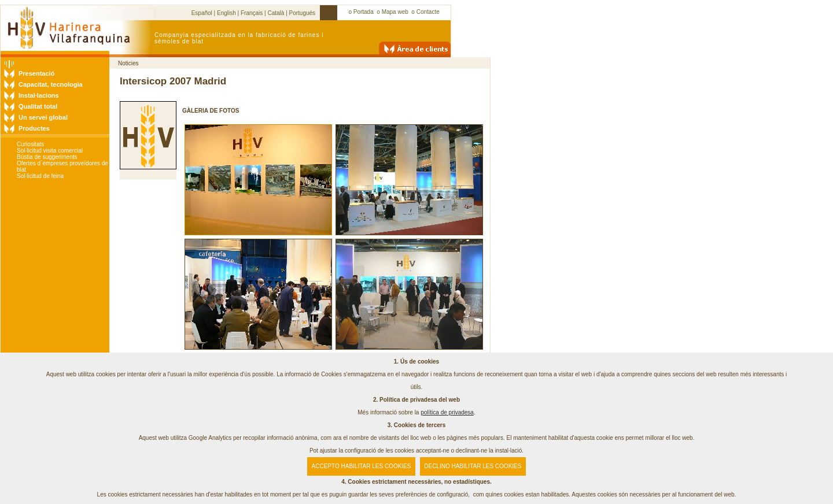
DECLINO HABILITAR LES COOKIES (473, 466)
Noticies (128, 63)
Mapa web (395, 12)
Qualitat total (38, 106)
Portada (364, 12)
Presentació (36, 73)
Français (252, 13)
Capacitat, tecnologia (51, 84)
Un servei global (43, 117)
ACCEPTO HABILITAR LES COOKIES (362, 466)
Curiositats (30, 144)
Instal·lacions (39, 95)
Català (276, 13)
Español (202, 13)
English (226, 13)
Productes (34, 128)
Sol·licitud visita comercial (50, 151)
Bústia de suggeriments (47, 157)
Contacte (428, 12)
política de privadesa (447, 412)
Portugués (303, 13)
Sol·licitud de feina (40, 176)
